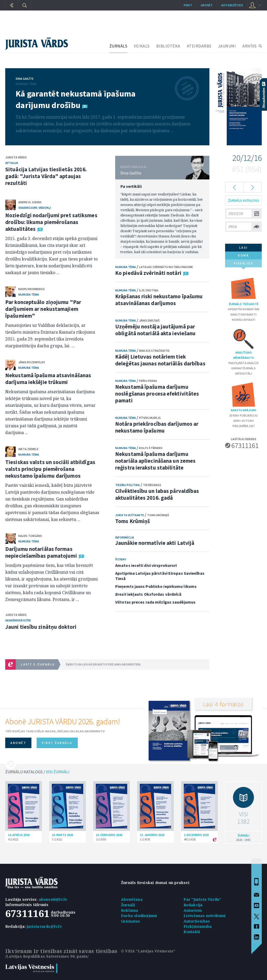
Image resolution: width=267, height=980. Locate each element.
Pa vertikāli (131, 186)
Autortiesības (197, 921)
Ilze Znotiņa (149, 290)
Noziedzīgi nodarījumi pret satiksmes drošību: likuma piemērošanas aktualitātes (51, 222)
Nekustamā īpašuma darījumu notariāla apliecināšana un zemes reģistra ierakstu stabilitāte (155, 461)
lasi (244, 247)
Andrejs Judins (30, 202)
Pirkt (188, 5)
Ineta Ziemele (28, 449)
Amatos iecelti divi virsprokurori (146, 565)
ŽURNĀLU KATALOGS (244, 200)
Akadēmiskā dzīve (18, 620)
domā (243, 255)
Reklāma (130, 910)
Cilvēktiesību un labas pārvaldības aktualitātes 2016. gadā (157, 494)
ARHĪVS (249, 46)
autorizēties (232, 5)
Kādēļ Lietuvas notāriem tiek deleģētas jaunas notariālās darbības (160, 360)
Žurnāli (128, 905)
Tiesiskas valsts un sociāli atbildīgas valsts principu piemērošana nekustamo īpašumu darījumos (50, 469)
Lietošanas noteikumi (205, 916)
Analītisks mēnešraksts (244, 344)
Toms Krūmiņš (158, 515)
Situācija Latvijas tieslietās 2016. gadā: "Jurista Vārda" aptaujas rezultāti (46, 176)
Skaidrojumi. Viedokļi (35, 208)
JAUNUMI (227, 46)
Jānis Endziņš (149, 320)
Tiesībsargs (152, 485)
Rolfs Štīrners (151, 448)
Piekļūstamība (198, 926)
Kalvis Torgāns (30, 536)
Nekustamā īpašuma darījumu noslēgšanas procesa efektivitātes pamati (157, 394)
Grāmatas (131, 921)
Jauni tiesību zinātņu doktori (41, 627)
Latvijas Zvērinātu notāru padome (166, 267)
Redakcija (193, 905)
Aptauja (12, 163)
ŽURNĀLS (118, 46)
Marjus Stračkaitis (154, 351)
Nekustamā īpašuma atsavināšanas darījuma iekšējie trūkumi (48, 379)
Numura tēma (26, 84)
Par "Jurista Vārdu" (202, 899)
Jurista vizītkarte (130, 515)
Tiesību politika (127, 485)
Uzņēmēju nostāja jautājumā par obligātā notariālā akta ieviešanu (155, 330)
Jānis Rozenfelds (32, 362)
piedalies (244, 264)
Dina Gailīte (25, 79)
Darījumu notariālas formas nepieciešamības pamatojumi (41, 552)
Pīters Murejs (150, 418)
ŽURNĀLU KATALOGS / (37, 772)
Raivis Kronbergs (32, 289)
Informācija (125, 537)
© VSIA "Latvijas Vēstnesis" (148, 951)
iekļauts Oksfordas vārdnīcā (148, 594)
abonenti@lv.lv (53, 899)
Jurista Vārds (16, 157)
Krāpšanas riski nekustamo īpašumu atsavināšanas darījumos (159, 300)
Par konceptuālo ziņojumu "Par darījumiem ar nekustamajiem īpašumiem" (43, 309)
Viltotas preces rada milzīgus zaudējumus (155, 602)
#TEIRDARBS (199, 46)
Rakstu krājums (243, 397)
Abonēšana (132, 899)
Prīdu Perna (148, 381)
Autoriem (193, 910)
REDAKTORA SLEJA (133, 167)
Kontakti (192, 932)
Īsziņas (121, 559)
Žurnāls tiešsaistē (244, 291)
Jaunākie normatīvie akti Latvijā (155, 543)
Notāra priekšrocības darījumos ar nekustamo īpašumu (157, 427)
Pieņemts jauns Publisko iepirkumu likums (156, 586)
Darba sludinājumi (139, 916)
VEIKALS (142, 46)
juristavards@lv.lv (44, 926)
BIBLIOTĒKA (168, 46)
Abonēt (207, 5)
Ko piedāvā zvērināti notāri (148, 273)
